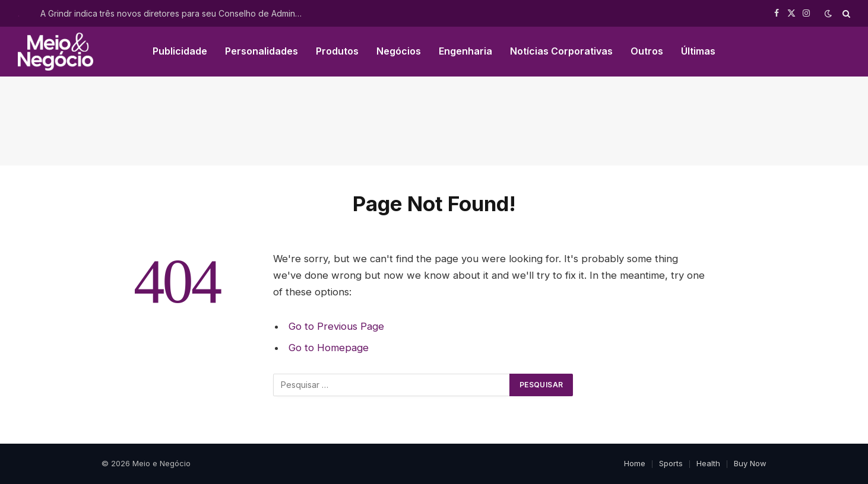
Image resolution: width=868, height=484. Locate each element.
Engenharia (465, 51)
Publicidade (180, 51)
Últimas (698, 51)
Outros (647, 51)
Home (635, 463)
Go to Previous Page (336, 326)
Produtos (337, 51)
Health (708, 463)
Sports (671, 463)
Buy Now (750, 463)
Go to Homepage (329, 348)
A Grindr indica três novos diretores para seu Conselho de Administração (174, 13)
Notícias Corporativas (561, 51)
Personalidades (262, 51)
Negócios (399, 51)
